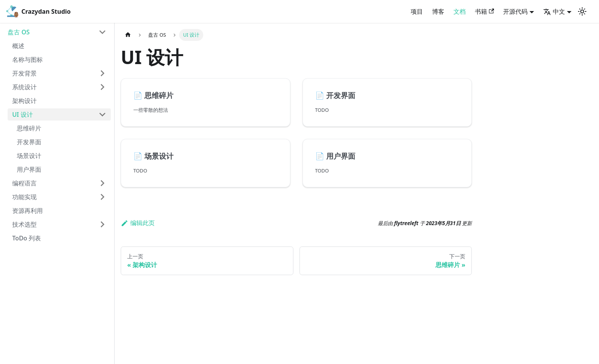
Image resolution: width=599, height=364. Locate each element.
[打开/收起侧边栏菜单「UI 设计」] (102, 114)
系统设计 (24, 87)
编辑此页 (138, 223)
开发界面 (29, 142)
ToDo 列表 (27, 238)
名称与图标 (28, 60)
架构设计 (24, 101)
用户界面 (29, 169)
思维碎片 (29, 128)
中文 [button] (554, 11)
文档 (460, 11)
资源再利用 (28, 211)
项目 (417, 11)
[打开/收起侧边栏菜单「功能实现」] (102, 197)
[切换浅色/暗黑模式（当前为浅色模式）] (582, 11)
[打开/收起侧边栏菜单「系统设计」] (102, 87)
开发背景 (24, 73)
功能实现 (24, 197)
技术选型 (24, 224)
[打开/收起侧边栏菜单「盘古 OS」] (102, 32)
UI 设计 (23, 114)
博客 (438, 11)
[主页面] (128, 35)
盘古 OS (19, 32)
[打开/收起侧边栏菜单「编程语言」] (102, 183)
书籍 (484, 11)
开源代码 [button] (515, 11)
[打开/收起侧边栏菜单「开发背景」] (102, 73)
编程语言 (24, 183)
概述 (18, 46)
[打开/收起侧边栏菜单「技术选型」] (102, 224)
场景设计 (29, 156)
